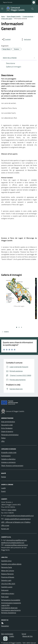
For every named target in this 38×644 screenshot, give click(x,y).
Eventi (3, 491)
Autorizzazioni (6, 456)
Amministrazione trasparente (11, 603)
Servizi (24, 634)
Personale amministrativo (10, 435)
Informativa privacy (8, 593)
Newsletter (5, 626)
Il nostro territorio (28, 16)
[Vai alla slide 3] (21, 327)
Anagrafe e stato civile (9, 452)
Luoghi (3, 488)
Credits (12, 636)
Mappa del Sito (28, 636)
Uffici (3, 441)
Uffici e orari (5, 525)
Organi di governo (7, 431)
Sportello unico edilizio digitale (11, 564)
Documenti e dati (7, 425)
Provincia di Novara (8, 577)
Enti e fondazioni (7, 428)
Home (3, 16)
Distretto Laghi (6, 580)
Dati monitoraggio (7, 634)
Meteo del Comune (8, 571)
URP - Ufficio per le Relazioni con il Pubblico (16, 522)
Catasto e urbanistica (8, 459)
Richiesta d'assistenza (9, 613)
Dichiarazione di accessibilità (11, 600)
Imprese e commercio (8, 462)
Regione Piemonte (8, 2)
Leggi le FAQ (5, 605)
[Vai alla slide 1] (17, 327)
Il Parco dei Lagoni (7, 19)
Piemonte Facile (7, 567)
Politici (3, 438)
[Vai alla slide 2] (19, 327)
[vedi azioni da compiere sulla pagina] (26, 39)
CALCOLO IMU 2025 (8, 584)
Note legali (5, 597)
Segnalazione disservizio (9, 608)
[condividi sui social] (6, 39)
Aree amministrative (8, 422)
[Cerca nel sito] (32, 9)
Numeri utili (5, 529)
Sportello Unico (6, 561)
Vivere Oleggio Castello (14, 16)
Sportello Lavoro (7, 587)
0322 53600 (12, 510)
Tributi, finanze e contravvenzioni (12, 466)
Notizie (4, 477)
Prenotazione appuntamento (11, 610)
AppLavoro (5, 590)
